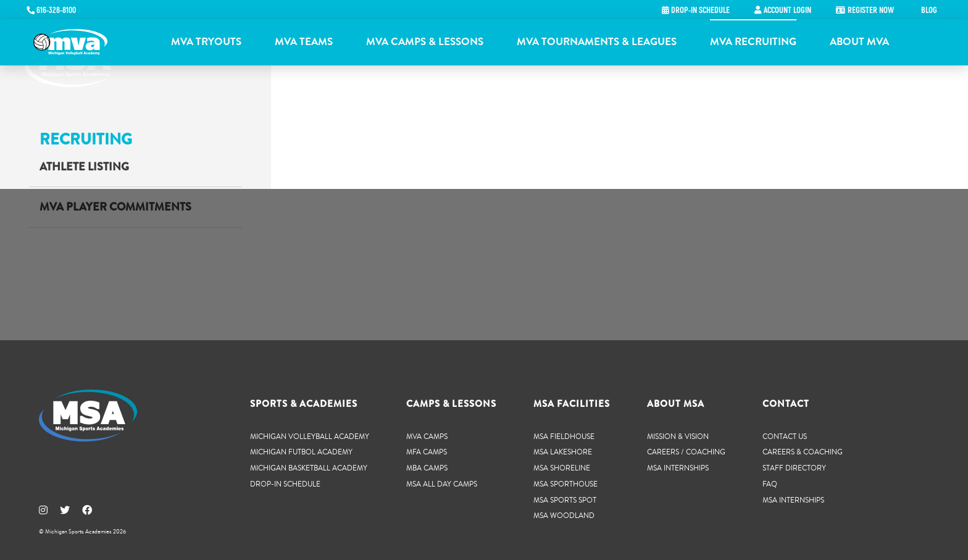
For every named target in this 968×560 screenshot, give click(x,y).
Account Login (787, 10)
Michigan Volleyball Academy (310, 436)
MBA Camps (427, 468)
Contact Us (785, 436)
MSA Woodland (564, 515)
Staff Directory (794, 468)
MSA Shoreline (562, 468)
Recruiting (86, 140)
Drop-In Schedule (285, 484)
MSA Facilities (572, 404)
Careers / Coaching (686, 452)
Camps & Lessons (451, 404)
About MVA (859, 41)
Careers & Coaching (803, 452)
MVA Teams (304, 41)
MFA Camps (427, 452)
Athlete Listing (84, 167)
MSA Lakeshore (563, 452)
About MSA (676, 404)
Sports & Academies (304, 404)
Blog (929, 10)
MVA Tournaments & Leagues (597, 41)
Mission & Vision (678, 436)
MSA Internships (678, 468)
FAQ (770, 484)
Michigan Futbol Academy (301, 452)
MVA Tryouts (206, 41)
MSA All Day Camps (442, 484)
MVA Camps (427, 436)
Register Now (871, 10)
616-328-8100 (56, 10)
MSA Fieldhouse (564, 436)
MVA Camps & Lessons (425, 41)
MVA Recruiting (753, 41)
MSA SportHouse (565, 484)
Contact (786, 404)
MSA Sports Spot (565, 500)
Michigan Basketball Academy (309, 468)
